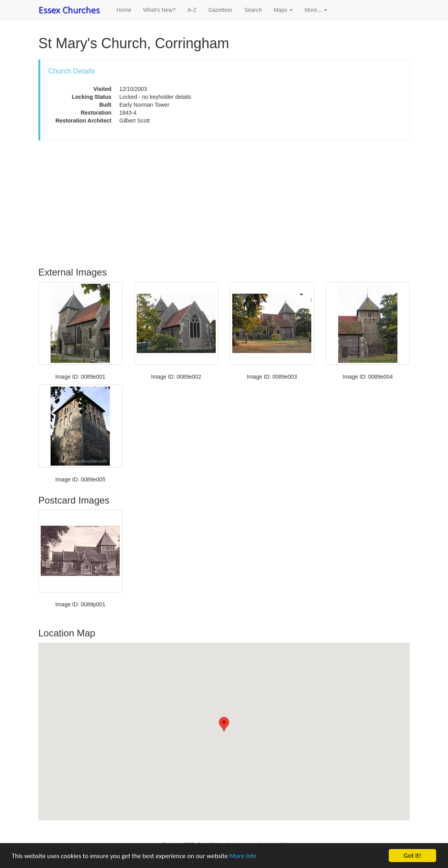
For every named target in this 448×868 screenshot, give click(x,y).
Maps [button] (283, 10)
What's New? (159, 10)
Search (253, 10)
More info (243, 856)
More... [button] (316, 10)
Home (124, 10)
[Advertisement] (224, 204)
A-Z (192, 10)
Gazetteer (220, 10)
